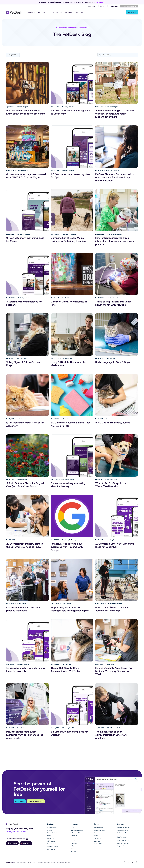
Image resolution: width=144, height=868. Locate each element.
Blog (72, 849)
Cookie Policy (98, 844)
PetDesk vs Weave (123, 833)
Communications (53, 827)
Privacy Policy (32, 862)
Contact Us (98, 838)
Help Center (74, 843)
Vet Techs (74, 836)
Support (103, 6)
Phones (50, 830)
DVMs (72, 827)
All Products (51, 841)
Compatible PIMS (55, 12)
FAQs (72, 846)
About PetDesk (99, 827)
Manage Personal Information (46, 862)
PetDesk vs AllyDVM (124, 827)
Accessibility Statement (63, 862)
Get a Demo (51, 849)
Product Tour (51, 844)
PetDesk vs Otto (123, 830)
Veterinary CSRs (76, 833)
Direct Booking (52, 833)
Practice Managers (77, 830)
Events (96, 836)
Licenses (97, 841)
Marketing (51, 838)
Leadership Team (100, 830)
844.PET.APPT (93, 6)
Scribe (49, 836)
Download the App (123, 840)
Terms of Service (22, 862)
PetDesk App (113, 6)
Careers (96, 833)
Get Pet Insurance (123, 843)
